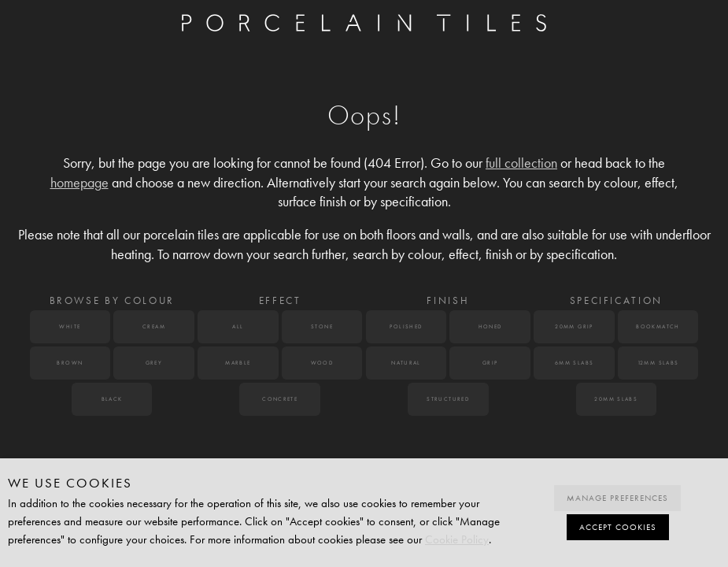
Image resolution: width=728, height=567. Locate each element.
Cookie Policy (457, 539)
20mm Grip (574, 327)
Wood (322, 363)
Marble (238, 363)
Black (112, 399)
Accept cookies (618, 527)
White (70, 327)
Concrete (280, 399)
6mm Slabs (575, 363)
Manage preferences (617, 498)
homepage (79, 183)
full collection (521, 163)
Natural (406, 363)
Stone (322, 327)
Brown (70, 363)
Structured (448, 399)
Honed (490, 327)
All (238, 327)
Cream (154, 327)
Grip (490, 363)
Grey (154, 363)
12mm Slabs (658, 363)
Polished (406, 327)
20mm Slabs (616, 399)
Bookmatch (658, 327)
